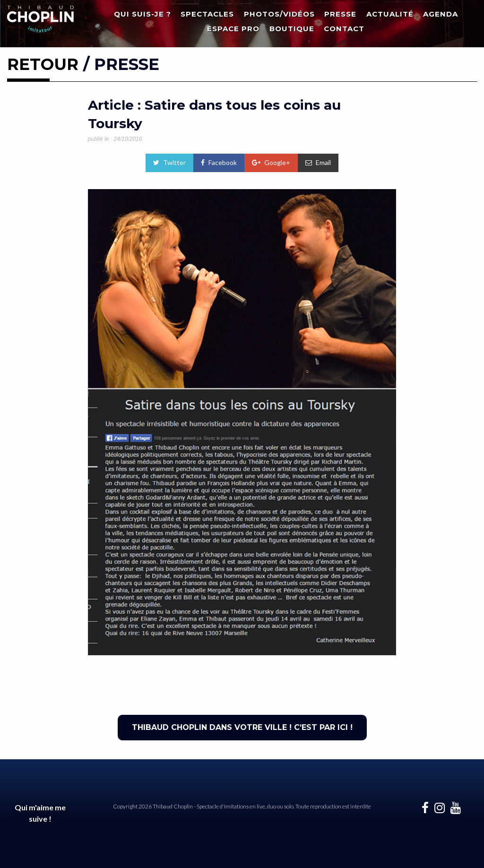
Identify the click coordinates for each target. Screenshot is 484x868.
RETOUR (43, 64)
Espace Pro (233, 29)
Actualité (390, 14)
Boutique (292, 29)
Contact (344, 29)
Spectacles (207, 14)
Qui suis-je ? (143, 14)
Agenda (441, 14)
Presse (340, 14)
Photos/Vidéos (279, 14)
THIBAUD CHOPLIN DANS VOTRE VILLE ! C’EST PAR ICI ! (242, 727)
